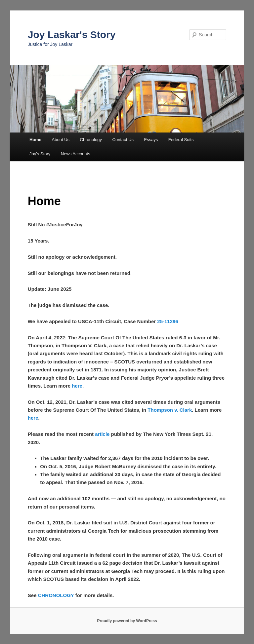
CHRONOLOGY (56, 595)
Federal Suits (181, 140)
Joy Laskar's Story (72, 35)
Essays (151, 140)
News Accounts (76, 154)
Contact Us (123, 140)
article (102, 434)
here (77, 386)
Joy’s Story (40, 154)
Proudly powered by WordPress (127, 621)
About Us (61, 140)
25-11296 (168, 321)
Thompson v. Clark (170, 410)
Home (35, 140)
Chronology (91, 140)
